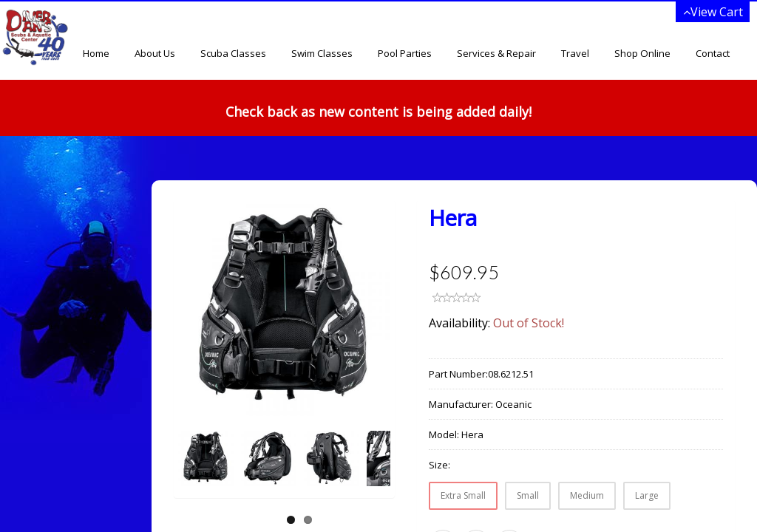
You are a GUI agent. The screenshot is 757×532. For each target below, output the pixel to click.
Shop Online (642, 53)
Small (528, 495)
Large (647, 495)
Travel (575, 53)
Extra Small (463, 495)
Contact (713, 53)
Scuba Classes (233, 53)
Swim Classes (322, 53)
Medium (587, 495)
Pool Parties (405, 53)
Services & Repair (496, 53)
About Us (155, 53)
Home (96, 53)
